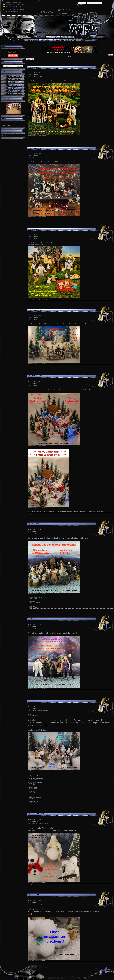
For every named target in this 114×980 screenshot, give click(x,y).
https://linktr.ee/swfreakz (97, 511)
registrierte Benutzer (65, 9)
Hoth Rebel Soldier (33, 803)
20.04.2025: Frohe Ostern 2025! (14, 2)
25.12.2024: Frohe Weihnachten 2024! (15, 4)
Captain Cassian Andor (34, 602)
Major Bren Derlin (33, 789)
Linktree (35, 76)
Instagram (35, 533)
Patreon (40, 76)
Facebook (41, 533)
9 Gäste (60, 12)
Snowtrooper (32, 791)
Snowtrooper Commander (35, 798)
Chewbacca (31, 600)
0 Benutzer (61, 11)
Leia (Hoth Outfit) (33, 780)
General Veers (32, 790)
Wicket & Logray (33, 599)
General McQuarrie (33, 785)
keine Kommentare (33, 138)
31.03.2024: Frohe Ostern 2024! (14, 6)
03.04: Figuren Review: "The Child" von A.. (15, 10)
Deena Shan (31, 784)
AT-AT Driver (32, 792)
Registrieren (81, 5)
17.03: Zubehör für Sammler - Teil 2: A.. (14, 13)
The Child (31, 605)
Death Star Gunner (33, 608)
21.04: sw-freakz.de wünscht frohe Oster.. (14, 11)
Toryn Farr (31, 796)
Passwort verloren (83, 6)
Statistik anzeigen (63, 13)
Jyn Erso (31, 604)
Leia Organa (32, 601)
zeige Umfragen (6, 126)
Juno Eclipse (32, 606)
